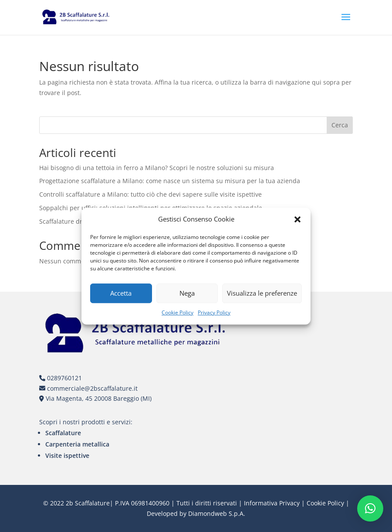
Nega (187, 293)
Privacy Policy (214, 312)
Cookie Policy (177, 312)
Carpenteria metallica (77, 444)
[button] (297, 219)
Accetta (121, 293)
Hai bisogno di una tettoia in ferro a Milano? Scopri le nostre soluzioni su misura (157, 168)
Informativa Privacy (272, 503)
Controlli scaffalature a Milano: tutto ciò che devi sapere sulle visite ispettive (150, 194)
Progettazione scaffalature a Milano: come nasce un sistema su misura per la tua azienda (170, 181)
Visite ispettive (67, 455)
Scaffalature (63, 433)
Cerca (340, 125)
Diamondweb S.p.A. (217, 513)
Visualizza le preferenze (262, 293)
